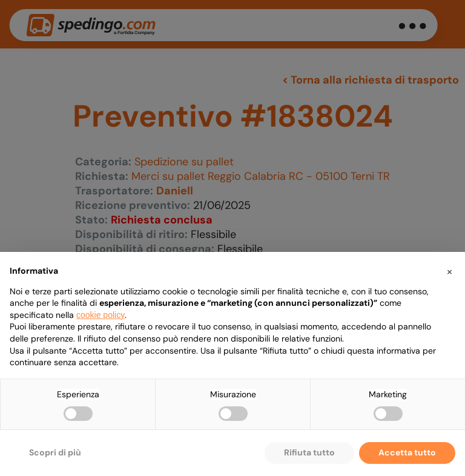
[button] (449, 271)
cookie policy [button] (101, 315)
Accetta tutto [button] (407, 452)
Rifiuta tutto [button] (309, 452)
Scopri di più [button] (55, 452)
